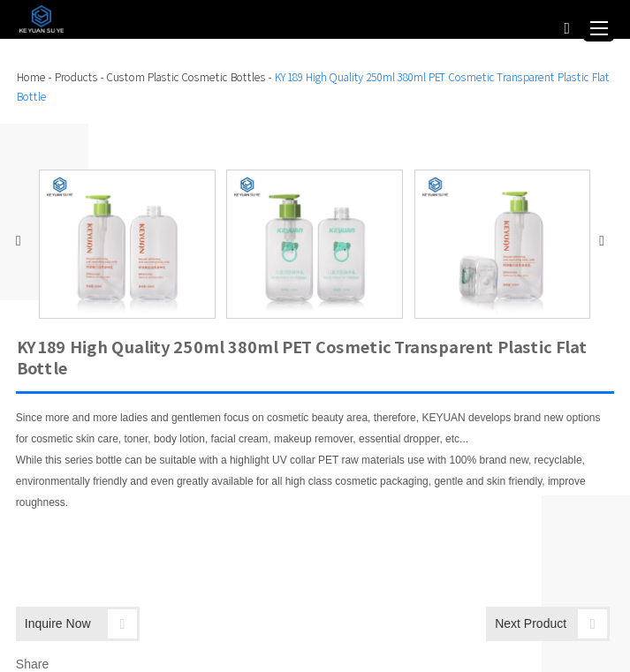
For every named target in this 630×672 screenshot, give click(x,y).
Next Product (551, 624)
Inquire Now (81, 624)
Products (76, 77)
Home (30, 77)
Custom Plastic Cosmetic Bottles (186, 77)
